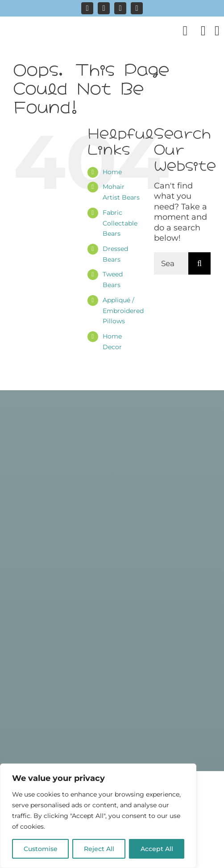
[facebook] (104, 8)
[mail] (137, 8)
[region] (98, 816)
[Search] (199, 263)
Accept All (157, 849)
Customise (41, 849)
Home (112, 172)
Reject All (99, 849)
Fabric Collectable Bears (120, 223)
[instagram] (87, 8)
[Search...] (171, 263)
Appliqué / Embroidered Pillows (123, 311)
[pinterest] (120, 8)
